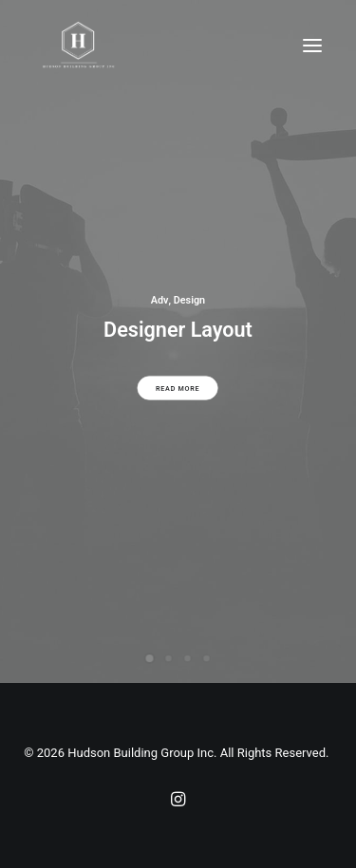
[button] (312, 46)
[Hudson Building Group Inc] (79, 46)
